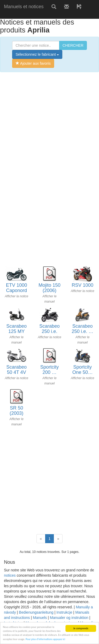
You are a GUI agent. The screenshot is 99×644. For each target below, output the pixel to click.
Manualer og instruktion (69, 618)
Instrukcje (64, 612)
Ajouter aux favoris (33, 63)
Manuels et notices (24, 7)
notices (10, 575)
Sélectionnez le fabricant (37, 54)
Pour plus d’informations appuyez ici (45, 639)
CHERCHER (73, 45)
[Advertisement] (49, 127)
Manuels (40, 618)
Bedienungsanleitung (36, 612)
